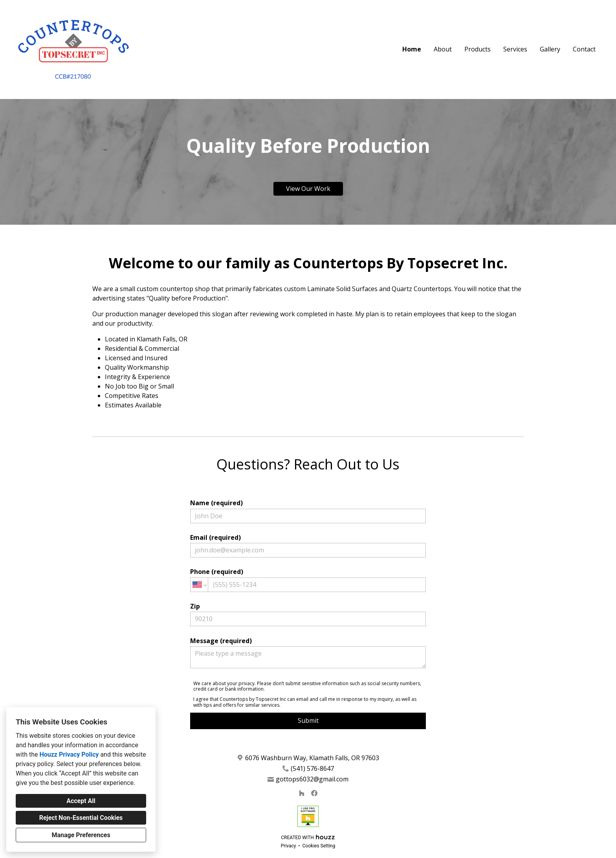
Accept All (81, 801)
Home (412, 49)
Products (478, 49)
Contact (584, 49)
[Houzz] (302, 793)
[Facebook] (314, 793)
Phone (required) (308, 579)
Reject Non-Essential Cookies (81, 818)
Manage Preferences (81, 835)
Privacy (289, 846)
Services (515, 49)
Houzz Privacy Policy (69, 754)
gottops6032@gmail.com (312, 779)
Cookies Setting (319, 846)
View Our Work (308, 189)
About (443, 49)
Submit (308, 720)
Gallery (550, 49)
